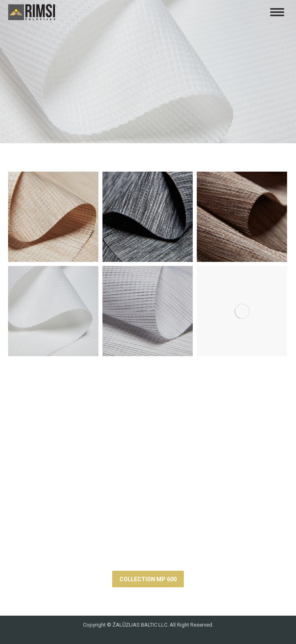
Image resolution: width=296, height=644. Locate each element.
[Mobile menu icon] (277, 12)
